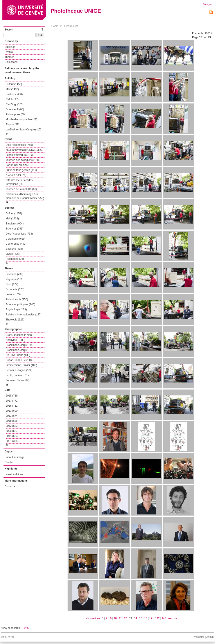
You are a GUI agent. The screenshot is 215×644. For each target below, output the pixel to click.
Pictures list (71, 26)
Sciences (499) (14, 274)
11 (120, 618)
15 (141, 618)
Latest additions (14, 474)
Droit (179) (12, 284)
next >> (173, 618)
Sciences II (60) (15, 109)
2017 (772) (12, 401)
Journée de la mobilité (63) (21, 189)
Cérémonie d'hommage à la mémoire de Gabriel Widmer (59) (25, 196)
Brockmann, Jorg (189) (19, 345)
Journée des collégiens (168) (23, 160)
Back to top (8, 637)
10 (115, 618)
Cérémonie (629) (16, 239)
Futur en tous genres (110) (21, 170)
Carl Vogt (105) (15, 104)
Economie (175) (15, 289)
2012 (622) (12, 426)
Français (208, 4)
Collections (11, 62)
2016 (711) (12, 406)
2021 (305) (12, 441)
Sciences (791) (14, 229)
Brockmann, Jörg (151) (19, 350)
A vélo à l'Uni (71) (16, 175)
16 (146, 618)
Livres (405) (13, 254)
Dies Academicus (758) (19, 234)
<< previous (93, 618)
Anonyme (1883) (15, 340)
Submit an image (14, 457)
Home (55, 26)
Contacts (10, 486)
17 (151, 618)
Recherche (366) (15, 259)
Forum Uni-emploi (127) (20, 165)
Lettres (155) (13, 294)
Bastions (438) (14, 94)
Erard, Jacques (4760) (19, 335)
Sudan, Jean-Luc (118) (19, 360)
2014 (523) (12, 436)
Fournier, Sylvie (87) (17, 380)
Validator (199, 637)
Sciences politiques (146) (20, 304)
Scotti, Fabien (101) (17, 375)
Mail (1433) (12, 219)
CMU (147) (12, 99)
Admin (210, 637)
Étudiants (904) (15, 224)
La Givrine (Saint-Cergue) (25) (23, 130)
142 (157, 618)
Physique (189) (15, 279)
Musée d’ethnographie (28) (21, 119)
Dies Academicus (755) (19, 145)
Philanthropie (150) (17, 299)
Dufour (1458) (14, 84)
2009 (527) (12, 431)
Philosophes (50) (16, 114)
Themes (9, 57)
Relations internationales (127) (24, 315)
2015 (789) (12, 396)
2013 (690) (12, 411)
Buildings (10, 47)
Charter (9, 462)
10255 (25, 628)
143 (164, 618)
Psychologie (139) (16, 310)
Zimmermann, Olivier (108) (21, 365)
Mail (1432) (12, 89)
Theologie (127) (15, 320)
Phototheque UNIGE (76, 11)
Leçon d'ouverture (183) (20, 155)
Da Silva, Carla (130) (18, 355)
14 (135, 618)
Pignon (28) (13, 125)
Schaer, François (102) (19, 370)
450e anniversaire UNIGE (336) (24, 150)
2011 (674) (12, 416)
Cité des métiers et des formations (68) (19, 182)
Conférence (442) (16, 244)
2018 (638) (12, 421)
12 (125, 618)
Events (9, 52)
